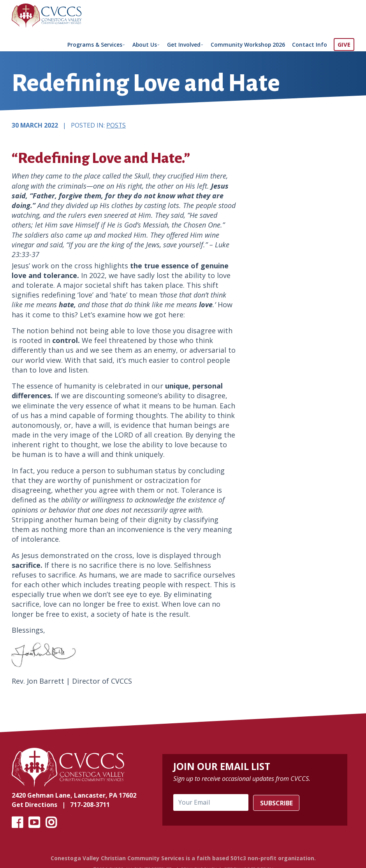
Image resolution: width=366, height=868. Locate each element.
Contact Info (309, 44)
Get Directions (34, 806)
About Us (141, 44)
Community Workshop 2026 (247, 44)
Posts (116, 127)
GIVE (344, 44)
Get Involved (181, 44)
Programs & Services (89, 44)
